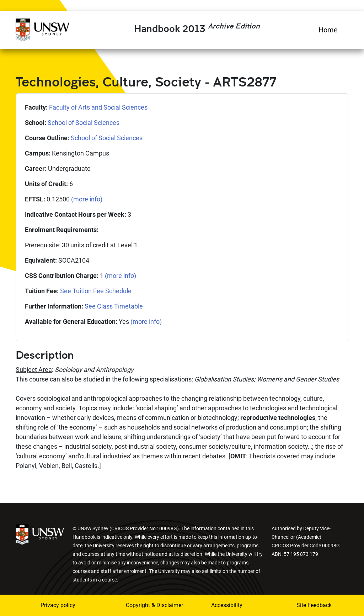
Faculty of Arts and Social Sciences (98, 107)
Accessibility (227, 605)
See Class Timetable (114, 306)
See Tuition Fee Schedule (96, 291)
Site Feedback (314, 605)
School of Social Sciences (84, 123)
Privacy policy (58, 605)
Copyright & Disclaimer (145, 605)
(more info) (87, 199)
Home (328, 30)
